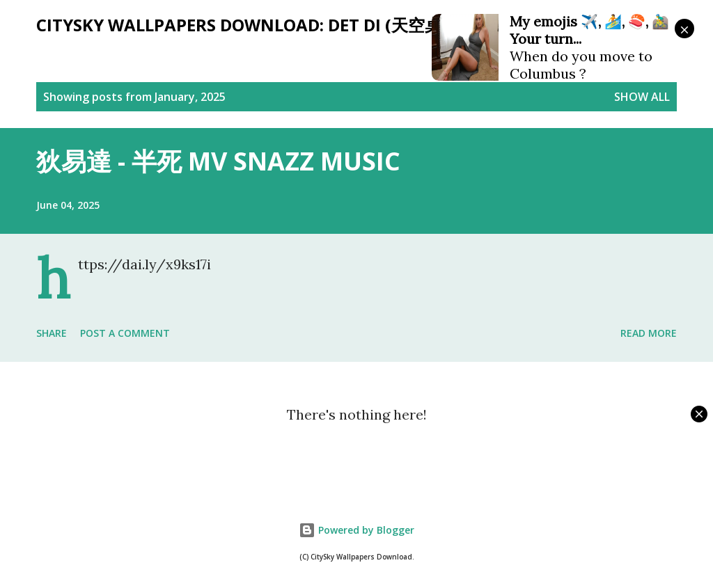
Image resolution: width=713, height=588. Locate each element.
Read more (649, 333)
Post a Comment (125, 333)
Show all (642, 97)
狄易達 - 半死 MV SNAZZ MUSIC (218, 161)
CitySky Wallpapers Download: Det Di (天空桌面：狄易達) (284, 25)
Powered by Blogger (356, 530)
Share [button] (52, 333)
